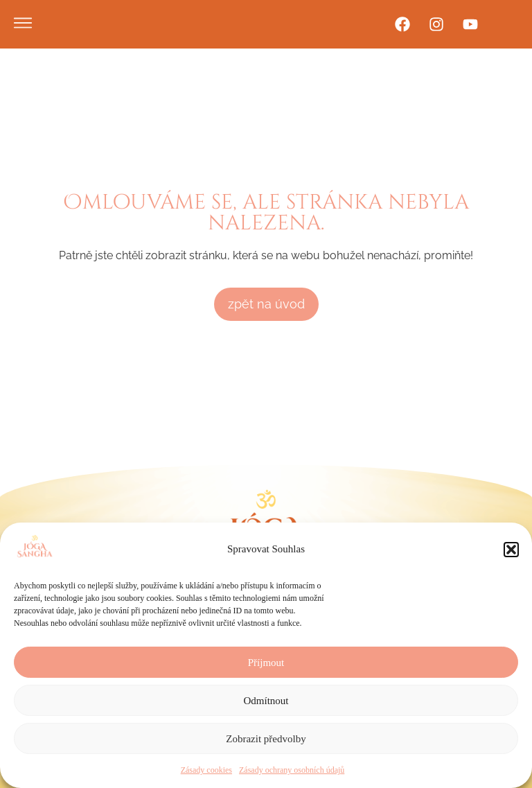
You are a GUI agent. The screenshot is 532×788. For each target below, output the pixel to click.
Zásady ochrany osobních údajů (292, 770)
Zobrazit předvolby (266, 739)
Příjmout (266, 663)
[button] (511, 550)
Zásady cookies (206, 770)
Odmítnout (266, 701)
